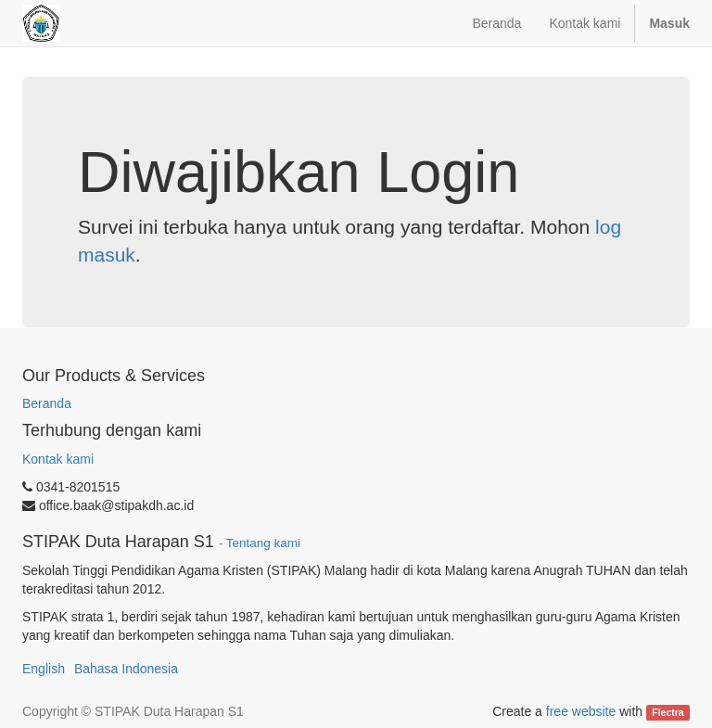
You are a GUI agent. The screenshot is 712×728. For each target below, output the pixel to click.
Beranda (47, 403)
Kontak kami (58, 459)
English (44, 669)
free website (581, 711)
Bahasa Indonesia (126, 669)
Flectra (667, 712)
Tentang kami (263, 543)
